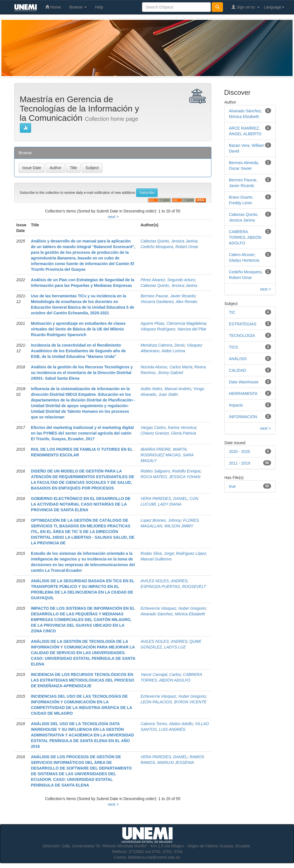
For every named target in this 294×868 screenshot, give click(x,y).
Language (274, 7)
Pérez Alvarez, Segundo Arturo (168, 280)
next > (113, 217)
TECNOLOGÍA (242, 336)
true (232, 486)
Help (99, 7)
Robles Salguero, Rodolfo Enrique (171, 471)
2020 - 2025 (240, 452)
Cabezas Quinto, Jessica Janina (169, 241)
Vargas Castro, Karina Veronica (168, 427)
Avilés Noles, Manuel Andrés (166, 389)
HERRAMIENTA (243, 394)
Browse (78, 7)
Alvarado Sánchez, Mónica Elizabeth (173, 614)
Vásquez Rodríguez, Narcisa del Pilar (174, 329)
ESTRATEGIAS (243, 324)
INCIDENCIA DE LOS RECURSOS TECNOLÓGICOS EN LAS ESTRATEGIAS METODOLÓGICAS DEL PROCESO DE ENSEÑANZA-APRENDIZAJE (82, 680)
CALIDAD (238, 370)
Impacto (236, 405)
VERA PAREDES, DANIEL (164, 499)
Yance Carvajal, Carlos (161, 674)
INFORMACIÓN (243, 417)
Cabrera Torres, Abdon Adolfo (167, 724)
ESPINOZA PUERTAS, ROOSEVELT (173, 586)
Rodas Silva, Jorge (157, 553)
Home (53, 7)
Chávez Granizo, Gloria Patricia (168, 433)
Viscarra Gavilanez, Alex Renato (169, 302)
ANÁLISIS (238, 359)
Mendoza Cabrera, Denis (163, 345)
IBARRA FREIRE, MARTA (164, 449)
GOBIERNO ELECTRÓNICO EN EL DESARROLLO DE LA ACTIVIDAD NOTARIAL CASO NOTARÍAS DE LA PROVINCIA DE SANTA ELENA (81, 504)
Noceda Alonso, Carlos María (166, 367)
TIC (232, 312)
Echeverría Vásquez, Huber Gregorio (173, 608)
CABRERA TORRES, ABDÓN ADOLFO (245, 237)
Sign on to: (245, 7)
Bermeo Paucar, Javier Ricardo (168, 296)
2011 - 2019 (240, 463)
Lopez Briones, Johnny (161, 520)
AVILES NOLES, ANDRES (164, 581)
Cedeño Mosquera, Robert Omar (169, 247)
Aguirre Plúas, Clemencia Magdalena (173, 323)
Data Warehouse (244, 382)
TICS (233, 347)
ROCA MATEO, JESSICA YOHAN (171, 477)
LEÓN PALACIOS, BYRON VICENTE (174, 702)
